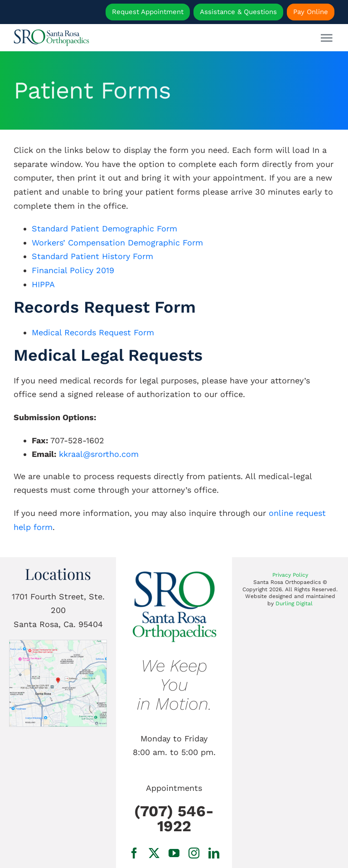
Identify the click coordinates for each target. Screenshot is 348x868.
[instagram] (194, 853)
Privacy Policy (290, 575)
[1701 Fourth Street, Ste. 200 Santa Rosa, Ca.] (58, 644)
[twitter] (154, 853)
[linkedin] (214, 853)
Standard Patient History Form (92, 256)
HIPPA (43, 284)
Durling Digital (294, 603)
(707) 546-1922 (174, 819)
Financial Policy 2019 (73, 270)
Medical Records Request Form (93, 332)
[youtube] (174, 853)
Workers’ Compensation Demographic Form (117, 243)
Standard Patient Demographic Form (104, 228)
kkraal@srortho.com (99, 454)
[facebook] (134, 853)
